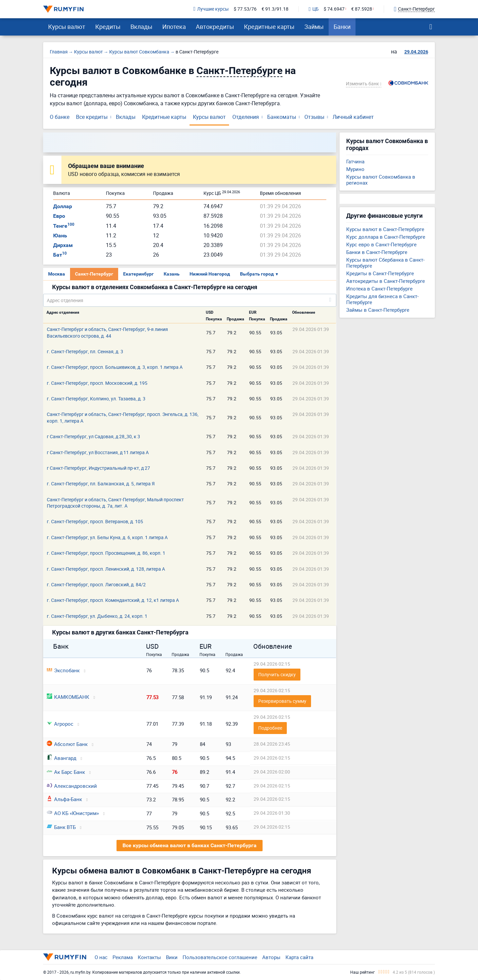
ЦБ (314, 9)
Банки (342, 27)
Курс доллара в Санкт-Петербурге (386, 237)
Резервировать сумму (282, 701)
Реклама (123, 957)
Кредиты (108, 27)
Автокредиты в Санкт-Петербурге (386, 281)
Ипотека (174, 27)
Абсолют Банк (67, 744)
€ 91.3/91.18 (275, 9)
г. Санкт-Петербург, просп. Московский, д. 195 (97, 383)
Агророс (60, 724)
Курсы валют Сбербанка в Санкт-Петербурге (385, 263)
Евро (59, 216)
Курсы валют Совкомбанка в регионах (381, 180)
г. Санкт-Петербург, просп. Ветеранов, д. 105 (95, 521)
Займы (314, 27)
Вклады (141, 27)
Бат (60, 255)
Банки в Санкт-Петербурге (377, 252)
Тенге (64, 226)
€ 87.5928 (362, 9)
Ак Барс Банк (66, 772)
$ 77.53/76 (245, 9)
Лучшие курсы (211, 9)
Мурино (355, 169)
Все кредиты (92, 117)
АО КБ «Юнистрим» (73, 813)
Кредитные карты (269, 27)
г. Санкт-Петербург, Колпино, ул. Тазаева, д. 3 (96, 399)
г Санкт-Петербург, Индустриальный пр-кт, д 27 (98, 468)
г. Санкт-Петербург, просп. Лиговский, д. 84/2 (96, 584)
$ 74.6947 (334, 9)
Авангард (62, 758)
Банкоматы (282, 117)
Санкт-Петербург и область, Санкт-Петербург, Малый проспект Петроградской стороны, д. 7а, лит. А (115, 503)
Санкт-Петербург (94, 274)
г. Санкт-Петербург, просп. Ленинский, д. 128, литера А (106, 569)
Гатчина (355, 161)
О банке (60, 117)
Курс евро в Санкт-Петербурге (381, 244)
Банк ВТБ (61, 827)
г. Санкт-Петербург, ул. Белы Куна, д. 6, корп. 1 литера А (107, 537)
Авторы (271, 957)
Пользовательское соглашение (220, 957)
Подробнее (270, 728)
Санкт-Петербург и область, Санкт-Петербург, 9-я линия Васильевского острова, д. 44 (107, 332)
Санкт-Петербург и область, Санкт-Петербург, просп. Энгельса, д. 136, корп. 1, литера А (123, 417)
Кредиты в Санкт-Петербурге (380, 273)
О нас (101, 957)
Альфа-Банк (64, 799)
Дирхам (63, 245)
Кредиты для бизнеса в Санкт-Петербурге (382, 299)
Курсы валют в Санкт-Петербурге (385, 229)
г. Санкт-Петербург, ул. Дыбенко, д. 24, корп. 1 (97, 616)
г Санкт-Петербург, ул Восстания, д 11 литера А (98, 452)
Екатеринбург (138, 274)
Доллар (63, 206)
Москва (57, 274)
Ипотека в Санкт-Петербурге (379, 288)
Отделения (246, 117)
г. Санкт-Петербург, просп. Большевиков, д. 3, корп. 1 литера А (115, 367)
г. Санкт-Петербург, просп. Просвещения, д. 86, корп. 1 (106, 553)
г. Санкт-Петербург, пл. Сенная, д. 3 (85, 351)
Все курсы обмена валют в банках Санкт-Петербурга (190, 845)
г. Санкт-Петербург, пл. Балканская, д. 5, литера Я (101, 484)
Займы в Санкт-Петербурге (378, 310)
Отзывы (314, 117)
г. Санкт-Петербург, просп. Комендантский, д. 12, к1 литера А (113, 600)
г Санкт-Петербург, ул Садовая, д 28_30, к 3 (93, 436)
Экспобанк (63, 670)
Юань (60, 236)
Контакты (149, 957)
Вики (172, 957)
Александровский (72, 786)
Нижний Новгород (210, 274)
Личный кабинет (353, 117)
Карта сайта (299, 957)
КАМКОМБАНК (68, 697)
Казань (172, 274)
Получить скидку (277, 674)
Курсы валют (67, 27)
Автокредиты (215, 27)
